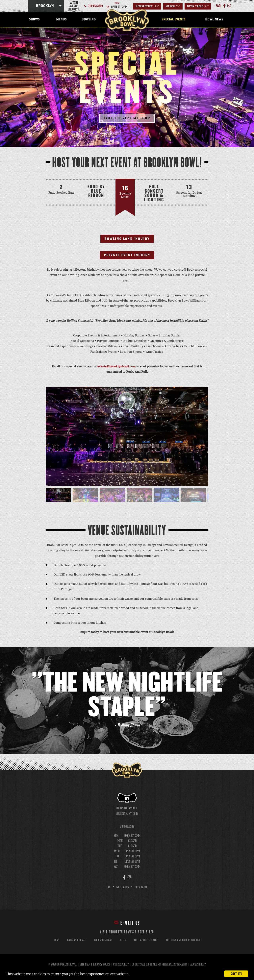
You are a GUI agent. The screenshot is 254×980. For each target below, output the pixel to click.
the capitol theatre (146, 940)
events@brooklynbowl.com (116, 367)
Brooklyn (45, 6)
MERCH (173, 6)
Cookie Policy (120, 965)
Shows (34, 19)
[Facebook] (224, 6)
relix (122, 940)
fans (54, 940)
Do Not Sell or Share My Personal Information (160, 965)
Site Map (82, 965)
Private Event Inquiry (127, 256)
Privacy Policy (100, 965)
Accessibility (201, 965)
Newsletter (147, 6)
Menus (61, 19)
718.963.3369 (95, 6)
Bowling (89, 19)
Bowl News (214, 19)
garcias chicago (74, 940)
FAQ (108, 887)
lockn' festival (101, 940)
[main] (127, 399)
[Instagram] (228, 6)
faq (218, 6)
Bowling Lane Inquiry (127, 239)
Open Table (198, 6)
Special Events (174, 19)
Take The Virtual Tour (127, 118)
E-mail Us (127, 923)
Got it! (236, 974)
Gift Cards (122, 887)
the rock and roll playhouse (185, 940)
